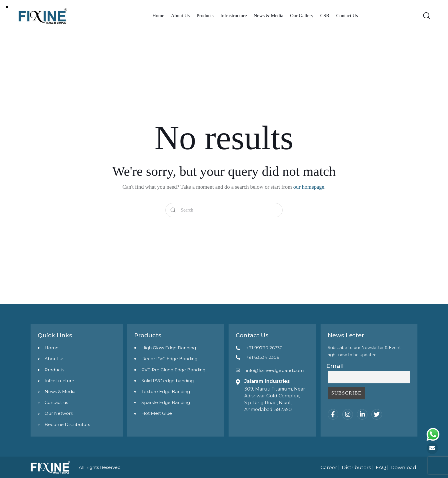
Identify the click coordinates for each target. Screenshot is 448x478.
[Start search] (173, 210)
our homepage (309, 187)
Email (335, 366)
